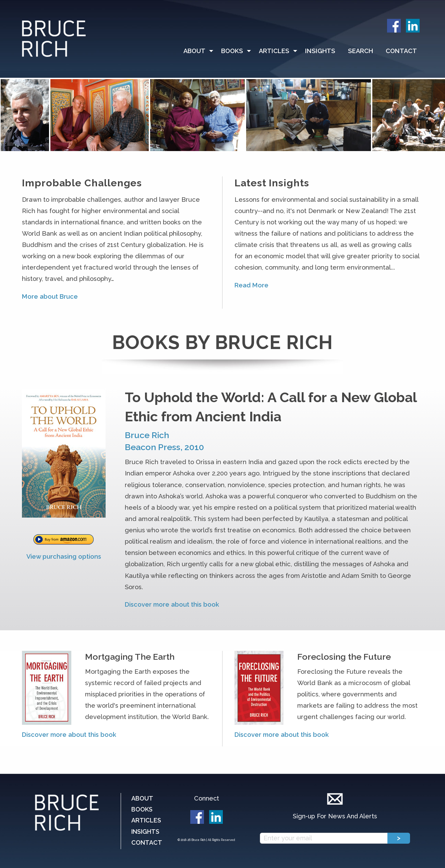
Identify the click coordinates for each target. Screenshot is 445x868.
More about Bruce (50, 296)
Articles (274, 51)
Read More (251, 285)
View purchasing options (64, 556)
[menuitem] (196, 51)
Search (360, 51)
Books (232, 51)
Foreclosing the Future (344, 657)
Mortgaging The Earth (130, 657)
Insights (320, 51)
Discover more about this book (172, 604)
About (194, 51)
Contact (401, 51)
